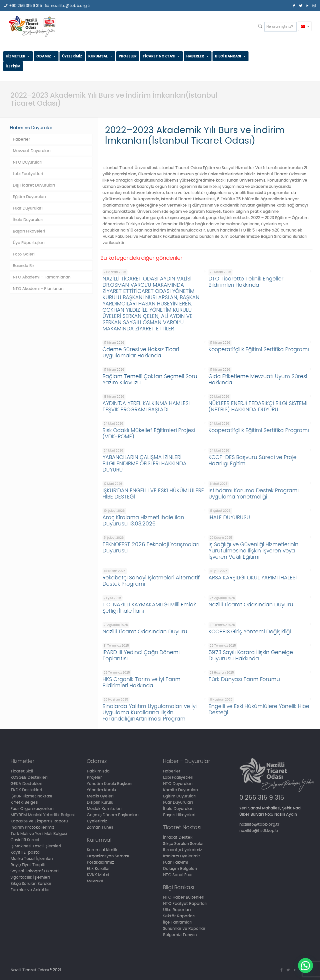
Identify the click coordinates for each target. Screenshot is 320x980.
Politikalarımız (100, 862)
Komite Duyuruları (180, 790)
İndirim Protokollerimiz (32, 827)
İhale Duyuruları (28, 220)
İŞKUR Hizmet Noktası (31, 796)
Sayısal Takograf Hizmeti (34, 871)
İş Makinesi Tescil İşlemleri (36, 846)
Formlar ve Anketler (30, 890)
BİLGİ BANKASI (230, 56)
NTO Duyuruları (27, 162)
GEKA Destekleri (26, 784)
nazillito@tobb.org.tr (71, 6)
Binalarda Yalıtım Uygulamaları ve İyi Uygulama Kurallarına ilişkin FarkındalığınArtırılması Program (149, 712)
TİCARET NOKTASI (161, 56)
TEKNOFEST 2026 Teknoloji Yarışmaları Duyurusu (151, 547)
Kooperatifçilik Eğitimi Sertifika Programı (259, 349)
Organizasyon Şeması (108, 856)
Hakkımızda (98, 771)
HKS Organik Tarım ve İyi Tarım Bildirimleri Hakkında (141, 682)
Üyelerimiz (97, 821)
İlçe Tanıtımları (178, 922)
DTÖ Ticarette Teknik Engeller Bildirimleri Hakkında (246, 282)
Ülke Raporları (177, 910)
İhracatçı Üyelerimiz (182, 850)
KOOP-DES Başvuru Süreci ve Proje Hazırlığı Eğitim (252, 460)
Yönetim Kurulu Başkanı (109, 784)
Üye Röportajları (29, 243)
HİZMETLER (18, 56)
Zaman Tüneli (100, 827)
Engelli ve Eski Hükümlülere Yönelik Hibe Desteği (259, 709)
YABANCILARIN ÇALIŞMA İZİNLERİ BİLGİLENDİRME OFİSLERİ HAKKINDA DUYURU (144, 463)
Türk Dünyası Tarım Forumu (244, 679)
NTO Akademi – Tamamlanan (42, 277)
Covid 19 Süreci (25, 840)
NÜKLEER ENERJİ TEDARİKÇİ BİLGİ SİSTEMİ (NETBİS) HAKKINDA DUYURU (258, 406)
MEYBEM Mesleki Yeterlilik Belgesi (42, 815)
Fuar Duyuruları (28, 208)
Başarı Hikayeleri (29, 231)
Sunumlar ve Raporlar (184, 928)
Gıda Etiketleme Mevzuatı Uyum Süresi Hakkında (258, 379)
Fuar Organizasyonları (32, 809)
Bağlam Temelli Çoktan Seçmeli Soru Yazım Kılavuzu (150, 379)
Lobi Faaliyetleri (28, 174)
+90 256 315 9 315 (26, 6)
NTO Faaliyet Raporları (185, 903)
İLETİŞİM (13, 66)
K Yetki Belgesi (24, 802)
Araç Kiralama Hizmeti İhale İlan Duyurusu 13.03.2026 (143, 520)
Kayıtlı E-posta (25, 852)
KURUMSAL (100, 56)
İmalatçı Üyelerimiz (182, 856)
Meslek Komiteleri (104, 809)
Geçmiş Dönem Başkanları (113, 815)
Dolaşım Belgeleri (180, 868)
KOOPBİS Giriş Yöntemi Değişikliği (250, 631)
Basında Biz (24, 266)
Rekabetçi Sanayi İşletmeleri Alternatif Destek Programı (151, 581)
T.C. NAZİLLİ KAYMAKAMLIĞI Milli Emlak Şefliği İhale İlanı (149, 608)
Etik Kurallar (98, 868)
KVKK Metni (98, 875)
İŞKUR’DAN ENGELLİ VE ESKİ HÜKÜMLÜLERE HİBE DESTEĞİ (153, 493)
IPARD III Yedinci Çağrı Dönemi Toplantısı (141, 655)
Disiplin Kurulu (100, 802)
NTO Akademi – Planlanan (38, 289)
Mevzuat (95, 881)
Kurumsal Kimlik (102, 850)
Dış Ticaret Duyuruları (34, 185)
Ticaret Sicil (22, 771)
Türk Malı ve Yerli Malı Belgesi (39, 834)
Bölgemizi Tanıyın (180, 935)
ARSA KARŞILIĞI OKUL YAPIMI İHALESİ (253, 578)
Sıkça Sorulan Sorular (31, 883)
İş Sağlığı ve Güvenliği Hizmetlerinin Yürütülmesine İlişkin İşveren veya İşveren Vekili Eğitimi (253, 551)
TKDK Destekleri (26, 790)
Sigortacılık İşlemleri (30, 877)
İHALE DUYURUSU (229, 517)
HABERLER (198, 56)
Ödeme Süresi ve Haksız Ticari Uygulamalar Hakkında (141, 352)
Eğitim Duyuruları (29, 197)
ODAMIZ (46, 56)
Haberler (21, 139)
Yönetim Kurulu (101, 790)
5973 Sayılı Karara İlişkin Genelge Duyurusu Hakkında (251, 655)
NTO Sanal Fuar (178, 875)
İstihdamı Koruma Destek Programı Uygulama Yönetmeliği (254, 493)
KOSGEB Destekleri (29, 777)
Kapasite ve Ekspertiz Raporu (39, 821)
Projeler (94, 777)
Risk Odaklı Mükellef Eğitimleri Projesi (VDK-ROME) (149, 433)
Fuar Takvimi (175, 862)
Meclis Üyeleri (100, 796)
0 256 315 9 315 (262, 798)
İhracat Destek (178, 837)
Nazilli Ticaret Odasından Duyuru (251, 605)
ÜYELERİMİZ (72, 56)
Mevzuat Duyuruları (32, 151)
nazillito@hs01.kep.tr (259, 831)
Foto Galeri (24, 254)
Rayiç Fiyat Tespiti (28, 865)
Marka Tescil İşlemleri (32, 858)
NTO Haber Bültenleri (184, 897)
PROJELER (128, 56)
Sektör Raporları (179, 916)
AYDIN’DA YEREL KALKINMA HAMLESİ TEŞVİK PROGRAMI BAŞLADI (146, 406)
